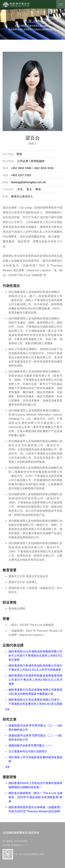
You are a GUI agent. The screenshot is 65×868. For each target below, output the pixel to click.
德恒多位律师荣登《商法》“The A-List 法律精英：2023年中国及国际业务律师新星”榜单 (35, 797)
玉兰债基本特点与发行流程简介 (28, 751)
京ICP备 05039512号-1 (13, 845)
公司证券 (23, 161)
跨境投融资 (37, 161)
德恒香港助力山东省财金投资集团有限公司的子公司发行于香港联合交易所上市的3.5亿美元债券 (35, 656)
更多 (8, 709)
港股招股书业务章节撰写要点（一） (31, 746)
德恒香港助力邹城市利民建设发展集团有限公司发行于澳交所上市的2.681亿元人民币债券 (35, 680)
